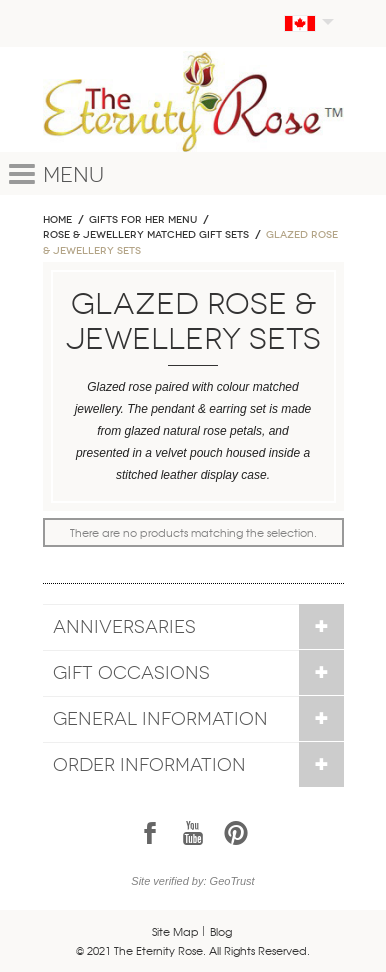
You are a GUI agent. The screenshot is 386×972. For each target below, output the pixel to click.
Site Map (175, 931)
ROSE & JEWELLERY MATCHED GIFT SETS (146, 235)
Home (57, 220)
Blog (221, 931)
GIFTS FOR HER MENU (143, 220)
